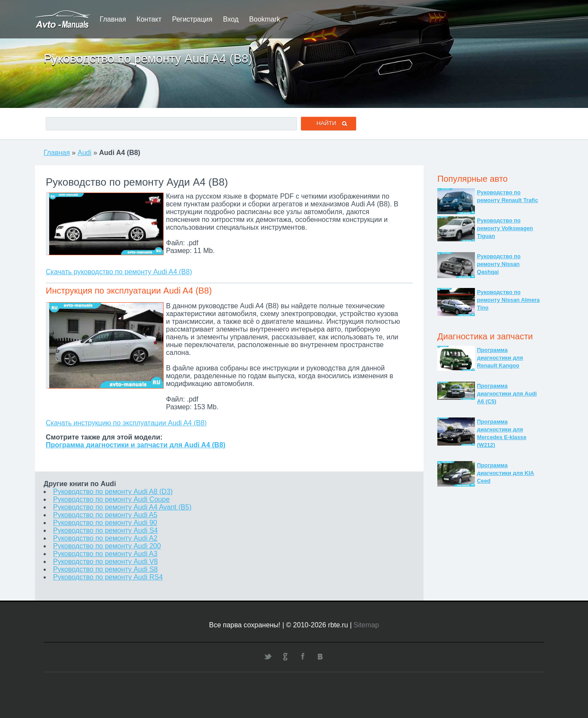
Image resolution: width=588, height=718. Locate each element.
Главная (113, 19)
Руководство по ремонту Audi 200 (107, 546)
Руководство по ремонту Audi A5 (105, 515)
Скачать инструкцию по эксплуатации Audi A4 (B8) (126, 423)
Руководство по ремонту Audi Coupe (111, 499)
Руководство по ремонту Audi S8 (105, 569)
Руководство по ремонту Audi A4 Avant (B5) (122, 507)
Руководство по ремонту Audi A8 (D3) (113, 492)
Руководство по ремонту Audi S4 (105, 530)
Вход (231, 19)
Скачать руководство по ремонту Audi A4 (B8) (119, 272)
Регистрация (192, 19)
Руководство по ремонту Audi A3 (105, 554)
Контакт (149, 19)
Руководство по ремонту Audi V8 (105, 561)
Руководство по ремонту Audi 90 (105, 523)
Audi (85, 153)
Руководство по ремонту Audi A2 (105, 538)
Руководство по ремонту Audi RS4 (108, 577)
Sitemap (366, 625)
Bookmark (265, 19)
